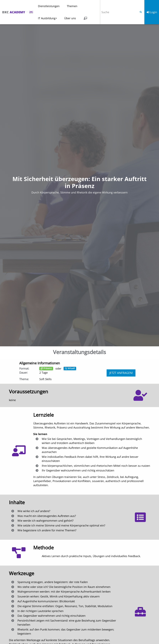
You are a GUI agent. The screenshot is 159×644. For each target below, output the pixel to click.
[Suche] (119, 12)
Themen (72, 6)
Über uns (70, 18)
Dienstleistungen (49, 6)
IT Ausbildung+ (47, 18)
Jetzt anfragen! (121, 373)
